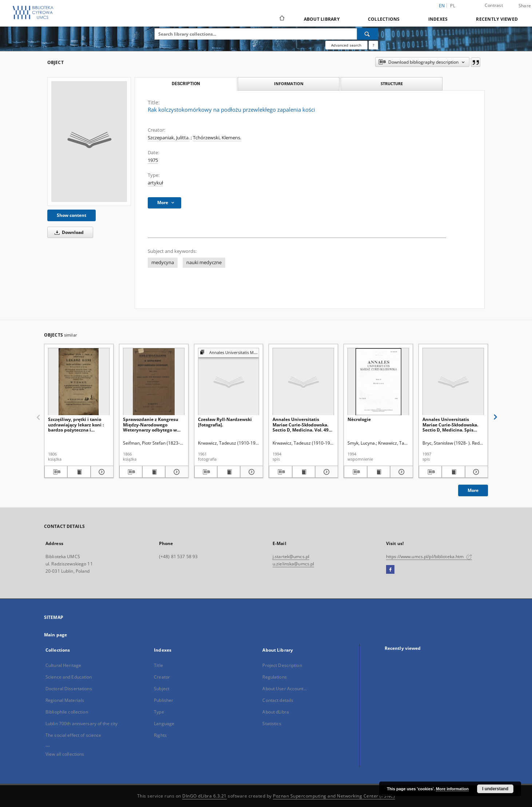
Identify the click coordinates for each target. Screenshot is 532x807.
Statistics (272, 723)
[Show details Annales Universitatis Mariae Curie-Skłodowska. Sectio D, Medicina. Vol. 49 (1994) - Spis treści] (325, 472)
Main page (55, 635)
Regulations (274, 677)
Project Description (282, 665)
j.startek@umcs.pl (291, 556)
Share (525, 6)
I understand (495, 789)
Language (164, 723)
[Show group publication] (229, 353)
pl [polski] (453, 6)
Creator (162, 677)
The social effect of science (73, 735)
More (473, 490)
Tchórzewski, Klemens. (217, 138)
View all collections (65, 754)
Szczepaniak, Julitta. (169, 138)
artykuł (155, 183)
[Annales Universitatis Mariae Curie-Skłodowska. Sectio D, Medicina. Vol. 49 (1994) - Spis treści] (303, 382)
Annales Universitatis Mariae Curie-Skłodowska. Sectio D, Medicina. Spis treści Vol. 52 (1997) (450, 424)
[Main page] (281, 19)
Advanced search (346, 45)
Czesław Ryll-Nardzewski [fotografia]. (225, 422)
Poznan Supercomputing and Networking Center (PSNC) (334, 796)
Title (158, 665)
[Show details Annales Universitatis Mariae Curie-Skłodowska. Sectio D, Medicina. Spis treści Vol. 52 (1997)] (475, 472)
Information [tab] (289, 84)
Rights (160, 735)
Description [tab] (186, 84)
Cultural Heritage (63, 665)
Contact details (278, 700)
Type (159, 712)
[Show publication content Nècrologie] (379, 472)
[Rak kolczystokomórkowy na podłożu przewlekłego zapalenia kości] (89, 142)
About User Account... (285, 689)
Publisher (164, 700)
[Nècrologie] (378, 382)
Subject (162, 689)
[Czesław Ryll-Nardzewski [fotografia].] (229, 382)
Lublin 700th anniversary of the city (82, 723)
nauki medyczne (204, 263)
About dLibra (275, 712)
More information (452, 789)
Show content (72, 215)
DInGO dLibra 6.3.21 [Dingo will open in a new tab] (205, 796)
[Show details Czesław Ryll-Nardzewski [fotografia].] (251, 472)
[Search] (368, 34)
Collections (384, 19)
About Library (322, 19)
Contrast (494, 5)
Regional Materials (65, 700)
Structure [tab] (392, 84)
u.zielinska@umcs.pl (293, 564)
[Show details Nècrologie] (400, 472)
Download (68, 232)
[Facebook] (390, 570)
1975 (153, 160)
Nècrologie (359, 419)
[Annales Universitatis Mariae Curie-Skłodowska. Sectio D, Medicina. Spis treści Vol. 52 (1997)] (453, 382)
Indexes (438, 19)
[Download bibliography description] (56, 472)
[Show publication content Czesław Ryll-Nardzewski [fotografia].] (229, 472)
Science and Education (69, 677)
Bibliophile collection (67, 712)
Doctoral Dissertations (69, 689)
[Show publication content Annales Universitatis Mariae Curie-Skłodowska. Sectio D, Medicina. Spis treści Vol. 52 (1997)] (453, 472)
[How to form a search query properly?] (373, 45)
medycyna (163, 263)
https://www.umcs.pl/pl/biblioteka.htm (429, 556)
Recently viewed (497, 19)
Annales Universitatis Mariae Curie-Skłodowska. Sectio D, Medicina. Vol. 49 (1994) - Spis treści (301, 424)
